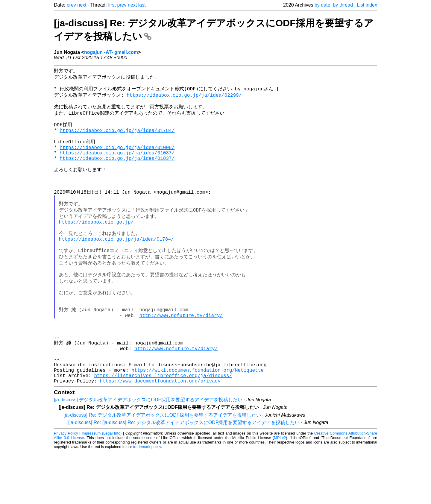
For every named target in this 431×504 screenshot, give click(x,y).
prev (71, 5)
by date (322, 5)
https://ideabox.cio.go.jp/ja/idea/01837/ (117, 172)
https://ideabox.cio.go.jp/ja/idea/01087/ (117, 166)
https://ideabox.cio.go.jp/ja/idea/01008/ (117, 159)
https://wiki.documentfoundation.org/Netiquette (198, 420)
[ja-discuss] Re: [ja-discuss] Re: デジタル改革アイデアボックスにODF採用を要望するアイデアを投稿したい (184, 475)
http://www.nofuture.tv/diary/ (181, 354)
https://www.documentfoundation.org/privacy (160, 433)
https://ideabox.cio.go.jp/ (96, 246)
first (112, 5)
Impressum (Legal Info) (102, 486)
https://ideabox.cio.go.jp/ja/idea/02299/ (184, 98)
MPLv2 (280, 490)
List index (367, 5)
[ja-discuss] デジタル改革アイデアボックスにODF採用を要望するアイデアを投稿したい (148, 452)
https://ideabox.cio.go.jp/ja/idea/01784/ (117, 139)
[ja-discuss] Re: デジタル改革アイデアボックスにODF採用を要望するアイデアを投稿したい (162, 468)
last (142, 5)
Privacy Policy (66, 486)
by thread (343, 5)
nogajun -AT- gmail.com (111, 52)
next (82, 5)
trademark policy (147, 499)
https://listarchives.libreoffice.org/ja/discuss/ (163, 427)
